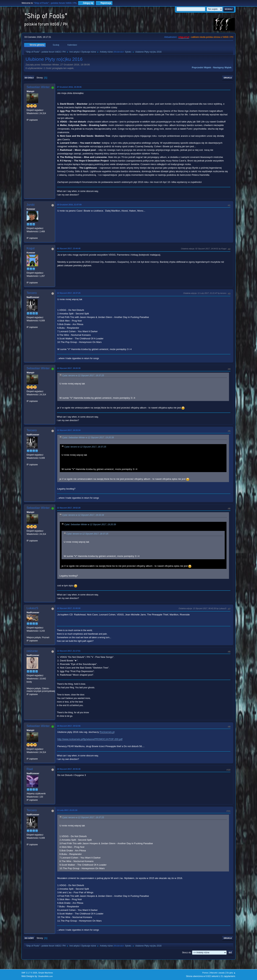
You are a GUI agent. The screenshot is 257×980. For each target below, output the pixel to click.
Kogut (31, 248)
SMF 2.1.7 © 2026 (29, 973)
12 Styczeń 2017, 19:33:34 (69, 430)
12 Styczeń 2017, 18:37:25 (69, 293)
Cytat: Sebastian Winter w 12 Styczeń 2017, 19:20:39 (88, 438)
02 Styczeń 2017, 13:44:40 (69, 248)
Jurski (31, 205)
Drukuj (228, 78)
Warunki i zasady (217, 973)
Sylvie (128, 52)
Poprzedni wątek (201, 67)
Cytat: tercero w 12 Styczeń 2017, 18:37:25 (83, 375)
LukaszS (32, 608)
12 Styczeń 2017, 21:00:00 (69, 608)
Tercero (32, 293)
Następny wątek (222, 67)
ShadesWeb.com (46, 976)
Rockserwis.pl (107, 732)
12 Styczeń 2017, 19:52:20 (69, 508)
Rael (30, 769)
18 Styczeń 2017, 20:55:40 (69, 769)
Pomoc (205, 973)
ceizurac (32, 651)
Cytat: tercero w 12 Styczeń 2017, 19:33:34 (83, 515)
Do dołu (29, 78)
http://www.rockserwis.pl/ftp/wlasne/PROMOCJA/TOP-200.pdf (90, 739)
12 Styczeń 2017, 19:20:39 (69, 368)
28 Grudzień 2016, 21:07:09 (69, 205)
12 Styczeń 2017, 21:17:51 (69, 651)
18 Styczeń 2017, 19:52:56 (69, 726)
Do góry (29, 938)
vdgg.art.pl (184, 37)
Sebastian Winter (38, 87)
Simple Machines (46, 973)
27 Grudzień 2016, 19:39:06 (69, 87)
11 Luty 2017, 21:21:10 (67, 810)
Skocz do (186, 953)
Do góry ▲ (231, 973)
